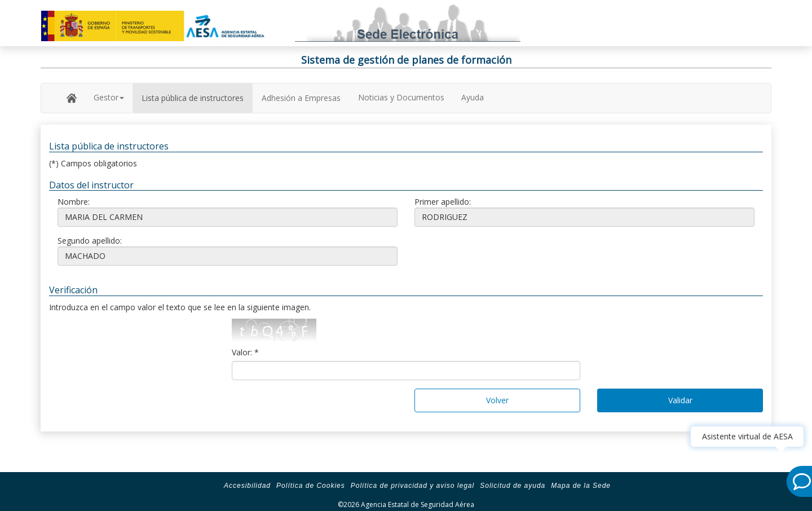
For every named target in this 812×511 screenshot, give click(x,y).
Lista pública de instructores (193, 98)
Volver (497, 400)
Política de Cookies (311, 486)
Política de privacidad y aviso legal (412, 486)
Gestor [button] (109, 97)
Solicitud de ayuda (513, 486)
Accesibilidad (247, 486)
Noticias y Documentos (401, 97)
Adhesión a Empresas (301, 98)
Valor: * (245, 352)
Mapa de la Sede (581, 486)
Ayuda (473, 97)
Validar (680, 400)
